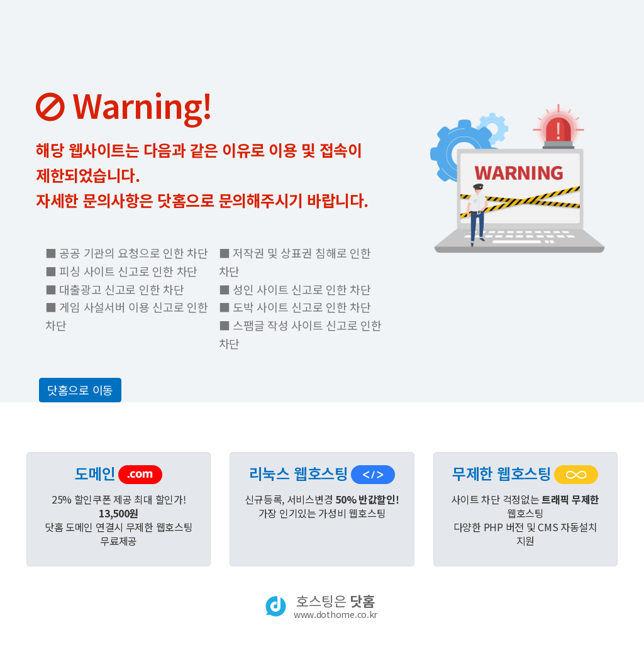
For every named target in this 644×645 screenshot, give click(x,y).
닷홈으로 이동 (80, 390)
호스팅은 (336, 606)
